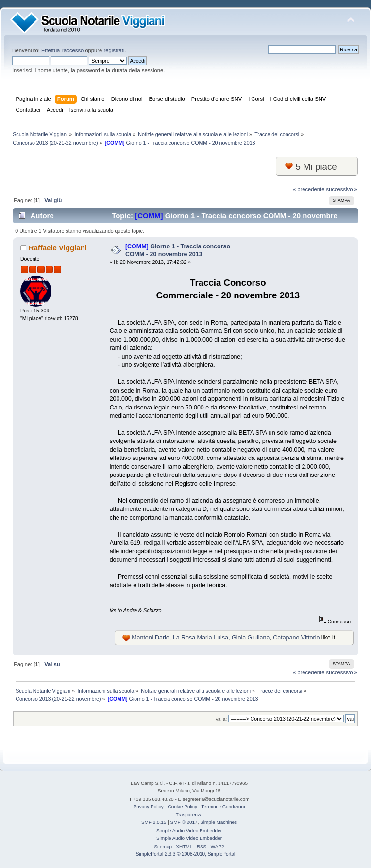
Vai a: (221, 719)
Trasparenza (189, 814)
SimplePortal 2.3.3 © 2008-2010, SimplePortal (186, 854)
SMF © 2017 (184, 822)
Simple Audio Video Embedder (189, 830)
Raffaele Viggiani (58, 248)
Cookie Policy (183, 807)
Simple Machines (219, 822)
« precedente (309, 189)
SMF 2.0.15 (154, 822)
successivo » (342, 189)
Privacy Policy (149, 807)
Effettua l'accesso (62, 50)
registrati (114, 50)
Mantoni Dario (151, 638)
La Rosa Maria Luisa (201, 638)
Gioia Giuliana (251, 638)
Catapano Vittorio (296, 638)
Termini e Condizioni (223, 807)
